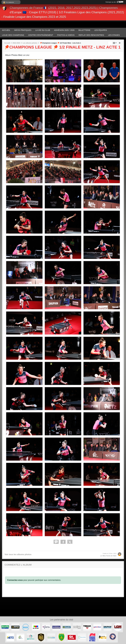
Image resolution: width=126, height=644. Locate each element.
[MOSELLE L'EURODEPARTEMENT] (5, 627)
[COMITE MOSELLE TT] (61, 637)
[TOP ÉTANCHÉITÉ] (20, 637)
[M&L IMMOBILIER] (113, 637)
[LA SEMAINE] (51, 637)
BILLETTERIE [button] (84, 30)
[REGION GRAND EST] (56, 627)
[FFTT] (92, 637)
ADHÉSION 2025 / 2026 (64, 30)
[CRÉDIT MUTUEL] (97, 627)
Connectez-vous (15, 580)
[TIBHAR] (87, 627)
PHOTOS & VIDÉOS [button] (66, 35)
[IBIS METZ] (36, 627)
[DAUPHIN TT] (108, 627)
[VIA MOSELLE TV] (67, 627)
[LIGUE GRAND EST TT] (82, 637)
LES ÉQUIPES (101, 30)
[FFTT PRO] (41, 637)
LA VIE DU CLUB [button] (43, 30)
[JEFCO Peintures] (15, 627)
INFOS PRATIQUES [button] (23, 30)
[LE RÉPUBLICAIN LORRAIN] (72, 637)
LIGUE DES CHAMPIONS (13, 35)
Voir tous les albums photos (18, 554)
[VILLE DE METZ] (102, 637)
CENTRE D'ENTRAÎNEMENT (41, 35)
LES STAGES (114, 35)
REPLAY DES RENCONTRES (91, 35)
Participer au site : (114, 2)
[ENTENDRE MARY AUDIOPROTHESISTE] (31, 637)
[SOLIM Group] (77, 627)
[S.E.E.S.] (26, 627)
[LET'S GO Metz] (118, 627)
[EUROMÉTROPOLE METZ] (10, 637)
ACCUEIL (6, 30)
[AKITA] (46, 627)
